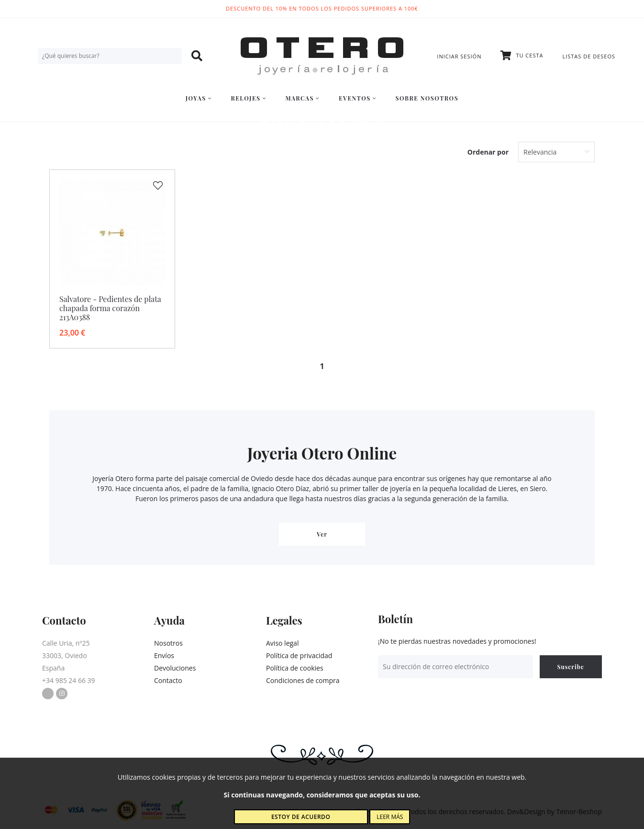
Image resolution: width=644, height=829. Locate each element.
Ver (322, 534)
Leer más (390, 817)
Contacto (168, 680)
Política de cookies (295, 668)
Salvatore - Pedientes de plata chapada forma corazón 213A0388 (110, 308)
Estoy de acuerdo (301, 817)
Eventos (358, 98)
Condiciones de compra (303, 680)
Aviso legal (282, 643)
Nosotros (168, 643)
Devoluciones (175, 668)
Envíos (164, 655)
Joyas (199, 98)
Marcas (302, 98)
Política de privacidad (299, 655)
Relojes (248, 98)
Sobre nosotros (427, 98)
